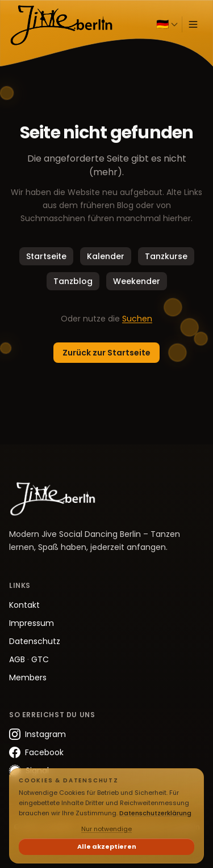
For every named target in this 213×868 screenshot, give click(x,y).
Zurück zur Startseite (106, 353)
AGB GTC (29, 659)
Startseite (46, 256)
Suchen (137, 319)
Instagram (37, 734)
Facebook (36, 752)
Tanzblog (73, 281)
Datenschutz (35, 641)
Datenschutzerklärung (155, 813)
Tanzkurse (166, 256)
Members (28, 678)
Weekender (137, 281)
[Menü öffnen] (193, 24)
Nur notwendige (106, 829)
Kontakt (24, 605)
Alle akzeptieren (107, 846)
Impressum (32, 623)
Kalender (106, 256)
